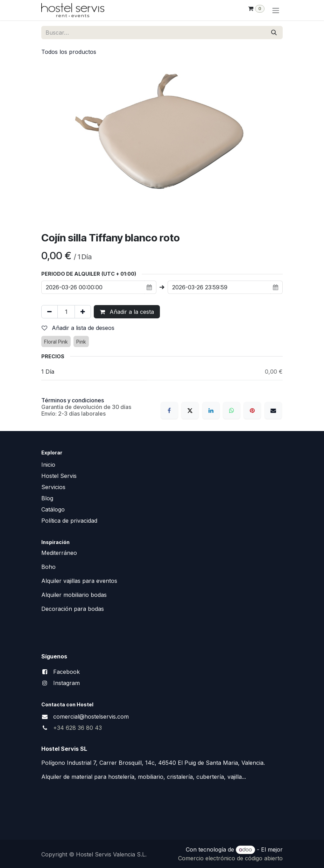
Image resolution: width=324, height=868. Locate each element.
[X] (190, 410)
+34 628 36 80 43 (78, 728)
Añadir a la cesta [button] (127, 312)
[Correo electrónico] (273, 410)
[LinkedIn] (211, 410)
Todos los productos (69, 52)
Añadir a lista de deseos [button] (78, 328)
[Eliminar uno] (50, 312)
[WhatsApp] (232, 410)
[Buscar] (274, 33)
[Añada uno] (83, 312)
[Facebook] (169, 410)
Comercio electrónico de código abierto (230, 858)
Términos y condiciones (73, 400)
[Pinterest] (252, 410)
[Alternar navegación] (276, 10)
